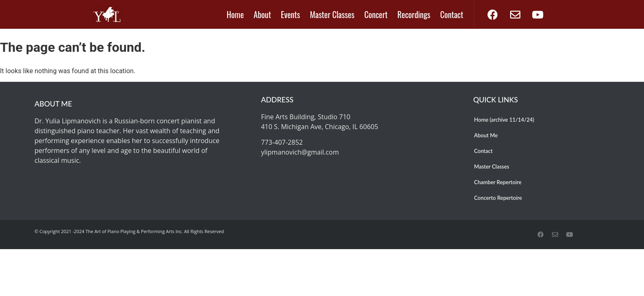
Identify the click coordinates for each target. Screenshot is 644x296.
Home (235, 14)
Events (291, 14)
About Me (486, 135)
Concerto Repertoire (498, 198)
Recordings (414, 14)
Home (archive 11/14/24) (504, 120)
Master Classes (332, 14)
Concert (376, 14)
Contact (452, 14)
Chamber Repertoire (498, 182)
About (262, 14)
